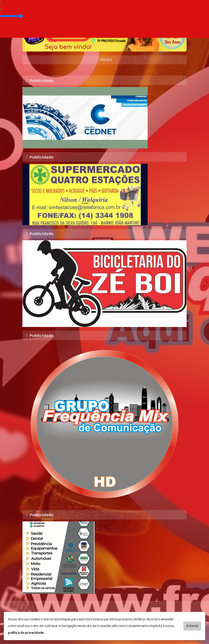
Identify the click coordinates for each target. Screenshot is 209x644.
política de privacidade (26, 632)
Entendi (192, 625)
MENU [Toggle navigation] (104, 60)
